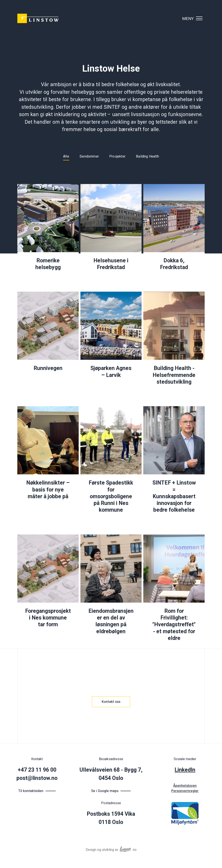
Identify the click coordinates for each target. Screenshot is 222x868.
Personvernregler (185, 791)
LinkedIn (185, 770)
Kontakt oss (111, 702)
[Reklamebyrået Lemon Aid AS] (125, 848)
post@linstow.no (37, 778)
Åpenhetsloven (185, 786)
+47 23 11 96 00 (37, 770)
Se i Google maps (105, 791)
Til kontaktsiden (31, 791)
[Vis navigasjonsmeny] (199, 18)
